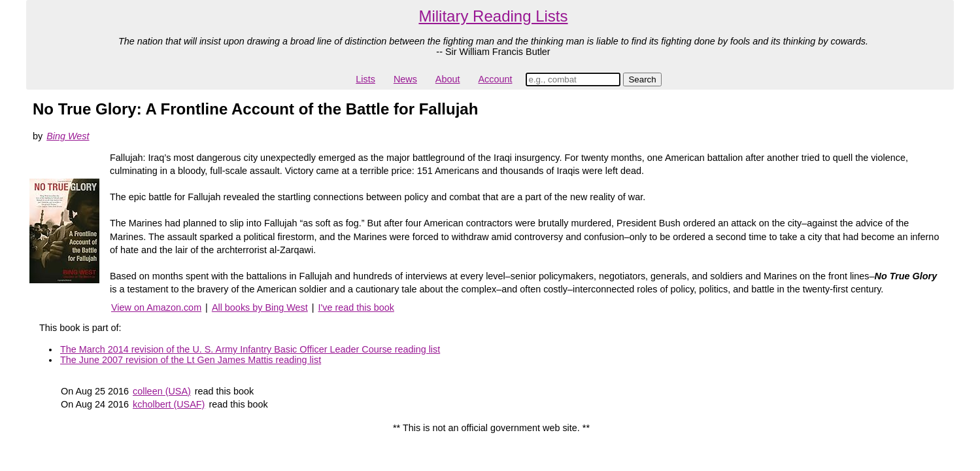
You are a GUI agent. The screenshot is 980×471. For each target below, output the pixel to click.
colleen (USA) (162, 391)
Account (495, 79)
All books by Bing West (260, 307)
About (448, 79)
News (405, 79)
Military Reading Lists (493, 16)
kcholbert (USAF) (169, 404)
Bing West (68, 136)
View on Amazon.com (156, 307)
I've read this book (356, 307)
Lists (365, 79)
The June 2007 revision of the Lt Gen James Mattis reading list (191, 360)
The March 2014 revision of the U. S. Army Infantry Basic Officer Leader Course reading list (250, 349)
